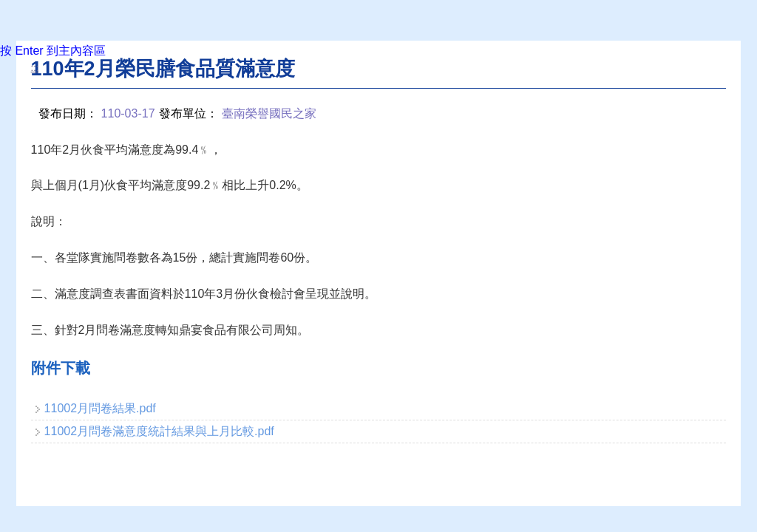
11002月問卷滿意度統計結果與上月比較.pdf (159, 431)
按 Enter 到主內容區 (53, 51)
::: (35, 68)
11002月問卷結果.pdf (100, 408)
